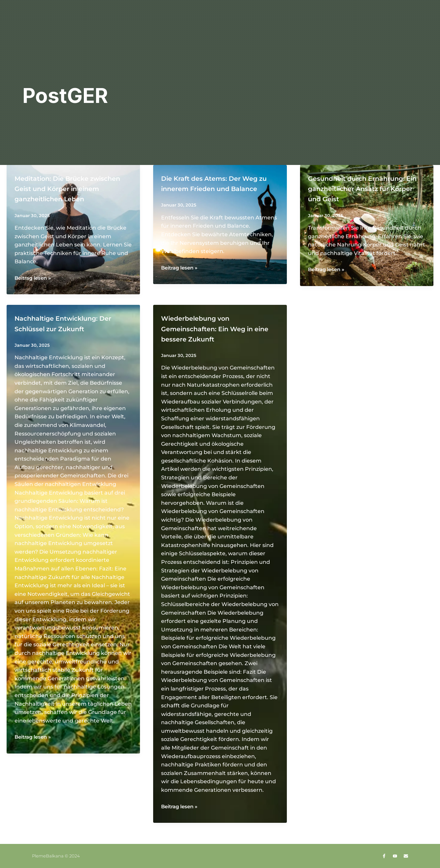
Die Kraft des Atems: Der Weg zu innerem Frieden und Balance (212, 188)
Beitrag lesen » (35, 288)
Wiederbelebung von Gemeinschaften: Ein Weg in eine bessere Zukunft (219, 339)
